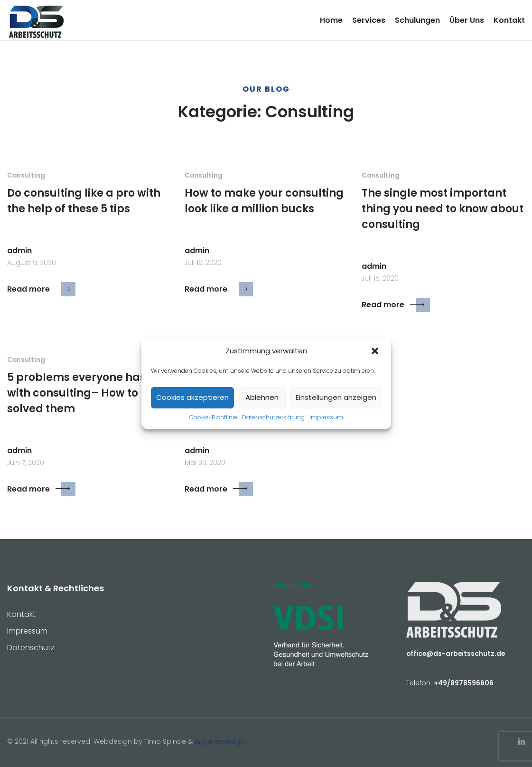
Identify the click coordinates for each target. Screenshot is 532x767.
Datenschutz (31, 648)
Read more (41, 289)
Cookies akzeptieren (192, 397)
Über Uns (467, 20)
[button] (376, 351)
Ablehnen (262, 397)
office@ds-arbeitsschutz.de (456, 653)
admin (19, 251)
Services (369, 20)
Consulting (26, 175)
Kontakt (509, 20)
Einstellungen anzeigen (336, 397)
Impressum (326, 417)
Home (331, 20)
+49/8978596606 (464, 683)
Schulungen (417, 20)
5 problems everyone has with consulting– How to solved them (76, 393)
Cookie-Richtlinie (213, 417)
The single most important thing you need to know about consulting (443, 209)
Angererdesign (219, 741)
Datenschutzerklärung (273, 417)
